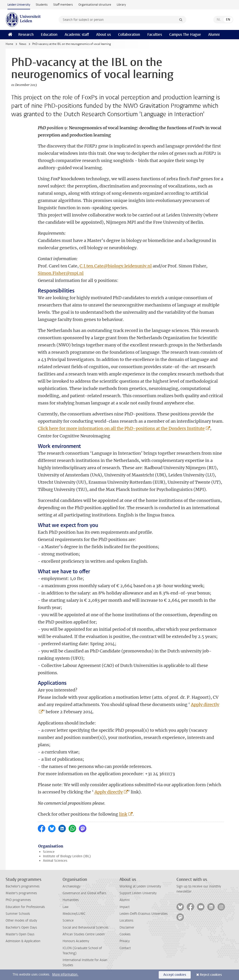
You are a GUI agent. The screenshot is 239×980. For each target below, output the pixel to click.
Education (49, 34)
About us (104, 34)
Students (42, 5)
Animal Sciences (55, 861)
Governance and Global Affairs (84, 893)
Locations (126, 921)
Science (49, 852)
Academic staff (77, 34)
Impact (125, 907)
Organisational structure (95, 5)
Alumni (214, 34)
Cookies (125, 934)
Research (26, 34)
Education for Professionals (25, 907)
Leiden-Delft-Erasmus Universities (144, 914)
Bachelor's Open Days (21, 928)
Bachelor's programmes (23, 886)
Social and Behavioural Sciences (85, 928)
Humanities (71, 900)
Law (66, 907)
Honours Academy (76, 941)
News (23, 44)
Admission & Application (23, 941)
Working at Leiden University (140, 886)
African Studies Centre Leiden (84, 934)
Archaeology (72, 886)
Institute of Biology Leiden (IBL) (67, 856)
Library (121, 5)
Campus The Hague (185, 34)
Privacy (125, 941)
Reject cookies (211, 975)
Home (9, 44)
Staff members (63, 5)
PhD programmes (18, 900)
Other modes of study (21, 921)
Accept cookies (175, 975)
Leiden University (19, 5)
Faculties (155, 34)
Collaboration (129, 34)
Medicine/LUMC (74, 914)
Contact (125, 948)
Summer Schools (18, 914)
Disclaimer (127, 928)
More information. (65, 975)
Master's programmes (21, 893)
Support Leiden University (138, 893)
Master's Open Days (20, 934)
